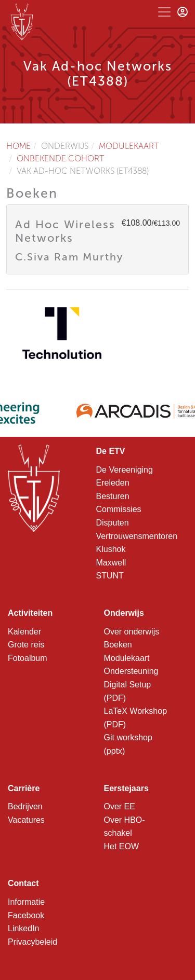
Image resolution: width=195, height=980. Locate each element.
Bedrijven (25, 806)
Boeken (118, 645)
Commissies (119, 509)
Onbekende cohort (61, 158)
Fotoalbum (28, 658)
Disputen (113, 523)
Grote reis (26, 645)
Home (18, 146)
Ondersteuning (131, 671)
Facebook (26, 915)
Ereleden (113, 483)
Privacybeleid (32, 942)
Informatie (26, 902)
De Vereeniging (125, 470)
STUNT (110, 576)
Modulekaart (129, 146)
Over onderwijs (132, 632)
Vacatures (26, 820)
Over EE (120, 806)
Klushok (111, 549)
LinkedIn (24, 928)
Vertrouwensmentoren (137, 536)
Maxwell (111, 563)
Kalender (24, 632)
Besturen (113, 496)
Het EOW (122, 846)
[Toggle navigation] (164, 12)
